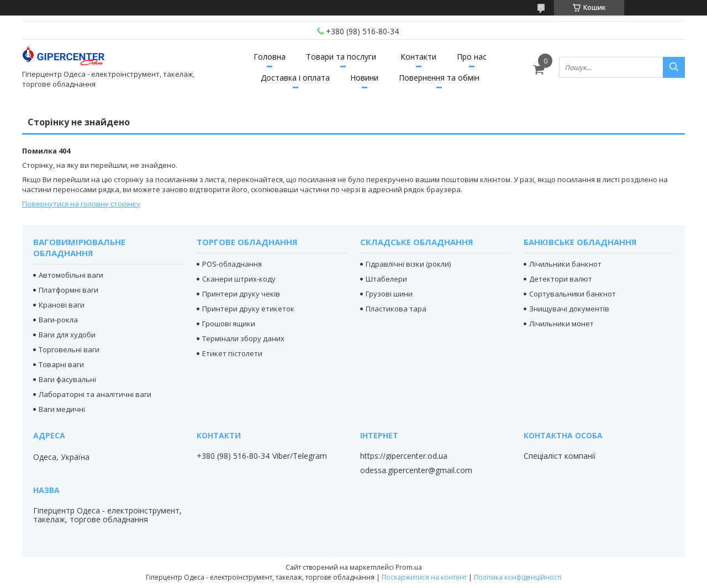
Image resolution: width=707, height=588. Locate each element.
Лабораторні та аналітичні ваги (95, 394)
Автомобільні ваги (71, 275)
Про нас (483, 57)
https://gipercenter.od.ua (404, 456)
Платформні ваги (68, 290)
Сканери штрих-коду (239, 279)
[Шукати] (674, 67)
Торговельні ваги (69, 349)
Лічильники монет (561, 324)
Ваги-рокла (58, 320)
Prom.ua (409, 567)
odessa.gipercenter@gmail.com (416, 470)
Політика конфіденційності (518, 577)
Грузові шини (389, 294)
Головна (258, 57)
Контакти (422, 57)
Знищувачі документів (569, 309)
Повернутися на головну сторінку (81, 204)
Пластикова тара (396, 309)
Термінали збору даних (243, 338)
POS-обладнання (232, 264)
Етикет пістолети (232, 353)
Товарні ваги (61, 364)
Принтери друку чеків (241, 294)
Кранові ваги (62, 305)
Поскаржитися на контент (424, 577)
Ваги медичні (62, 409)
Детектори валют (561, 279)
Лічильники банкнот (565, 264)
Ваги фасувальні (67, 379)
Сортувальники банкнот (573, 294)
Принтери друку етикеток (248, 309)
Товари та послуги (337, 57)
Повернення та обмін (446, 78)
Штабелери (386, 279)
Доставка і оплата (288, 78)
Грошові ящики (229, 324)
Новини (364, 78)
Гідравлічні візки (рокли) (408, 264)
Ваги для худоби (67, 335)
